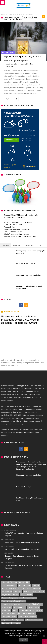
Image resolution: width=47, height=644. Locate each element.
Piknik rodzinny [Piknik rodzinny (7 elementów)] (33, 607)
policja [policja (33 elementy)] (15, 610)
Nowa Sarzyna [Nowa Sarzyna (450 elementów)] (31, 598)
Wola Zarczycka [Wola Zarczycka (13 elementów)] (30, 617)
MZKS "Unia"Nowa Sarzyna (14, 225)
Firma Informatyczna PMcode (15, 217)
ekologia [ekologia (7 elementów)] (22, 585)
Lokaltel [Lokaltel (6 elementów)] (41, 592)
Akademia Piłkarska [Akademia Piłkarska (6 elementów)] (9, 582)
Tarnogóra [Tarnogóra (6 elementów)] (6, 617)
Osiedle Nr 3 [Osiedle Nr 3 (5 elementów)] (7, 607)
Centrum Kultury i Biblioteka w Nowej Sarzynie (21, 215)
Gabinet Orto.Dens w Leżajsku (15, 220)
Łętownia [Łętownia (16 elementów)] (6, 623)
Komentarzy (29, 245)
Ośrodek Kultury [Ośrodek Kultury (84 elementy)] (19, 607)
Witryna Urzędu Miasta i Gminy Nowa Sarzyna (21, 236)
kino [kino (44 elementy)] (19, 588)
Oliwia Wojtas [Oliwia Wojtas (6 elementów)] (37, 604)
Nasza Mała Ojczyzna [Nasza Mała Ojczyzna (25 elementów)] (10, 598)
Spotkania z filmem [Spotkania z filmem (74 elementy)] (9, 614)
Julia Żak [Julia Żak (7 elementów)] (36, 585)
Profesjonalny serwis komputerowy (17, 229)
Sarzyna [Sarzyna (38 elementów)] (39, 610)
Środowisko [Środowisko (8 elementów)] (15, 623)
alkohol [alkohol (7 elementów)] (21, 582)
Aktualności (8, 52)
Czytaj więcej (12, 99)
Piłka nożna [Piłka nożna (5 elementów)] (6, 610)
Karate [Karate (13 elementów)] (5, 588)
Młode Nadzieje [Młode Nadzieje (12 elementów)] (26, 595)
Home (3, 15)
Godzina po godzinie (10, 165)
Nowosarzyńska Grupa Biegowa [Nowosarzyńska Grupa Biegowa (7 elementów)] (14, 601)
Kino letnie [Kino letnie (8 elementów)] (27, 588)
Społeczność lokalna (25, 64)
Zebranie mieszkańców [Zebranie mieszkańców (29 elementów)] (34, 620)
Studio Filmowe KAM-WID (13, 232)
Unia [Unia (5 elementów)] (20, 617)
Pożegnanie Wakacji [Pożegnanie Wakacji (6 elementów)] (27, 610)
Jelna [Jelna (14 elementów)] (29, 585)
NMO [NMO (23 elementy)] (22, 598)
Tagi (39, 245)
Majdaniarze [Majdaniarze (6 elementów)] (7, 595)
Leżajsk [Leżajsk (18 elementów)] (26, 592)
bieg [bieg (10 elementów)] (28, 582)
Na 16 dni (7, 167)
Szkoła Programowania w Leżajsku (16, 234)
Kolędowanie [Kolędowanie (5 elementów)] (7, 592)
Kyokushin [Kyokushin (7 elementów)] (18, 592)
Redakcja (12, 61)
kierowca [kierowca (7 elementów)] (12, 588)
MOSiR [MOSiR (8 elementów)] (16, 595)
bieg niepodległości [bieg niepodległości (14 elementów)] (9, 585)
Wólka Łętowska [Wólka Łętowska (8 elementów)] (17, 620)
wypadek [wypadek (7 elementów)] (6, 620)
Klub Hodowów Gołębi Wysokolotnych (18, 222)
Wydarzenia (10, 66)
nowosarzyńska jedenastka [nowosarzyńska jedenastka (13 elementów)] (12, 604)
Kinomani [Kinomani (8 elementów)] (36, 588)
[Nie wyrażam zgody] (44, 636)
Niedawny (17, 245)
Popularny (5, 245)
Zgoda (23, 640)
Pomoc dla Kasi (9, 227)
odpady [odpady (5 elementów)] (27, 604)
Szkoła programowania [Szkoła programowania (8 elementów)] (27, 614)
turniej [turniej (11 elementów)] (14, 617)
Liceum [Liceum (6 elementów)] (33, 592)
